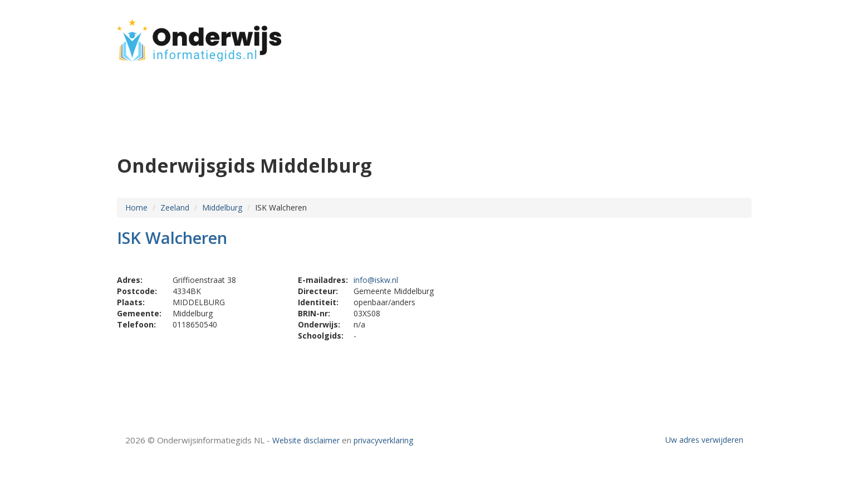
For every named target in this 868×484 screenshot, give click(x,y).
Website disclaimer (306, 440)
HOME (678, 35)
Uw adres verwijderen (704, 440)
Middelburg (222, 207)
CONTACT (722, 35)
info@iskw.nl (376, 280)
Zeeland (175, 207)
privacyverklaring (383, 440)
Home (136, 207)
